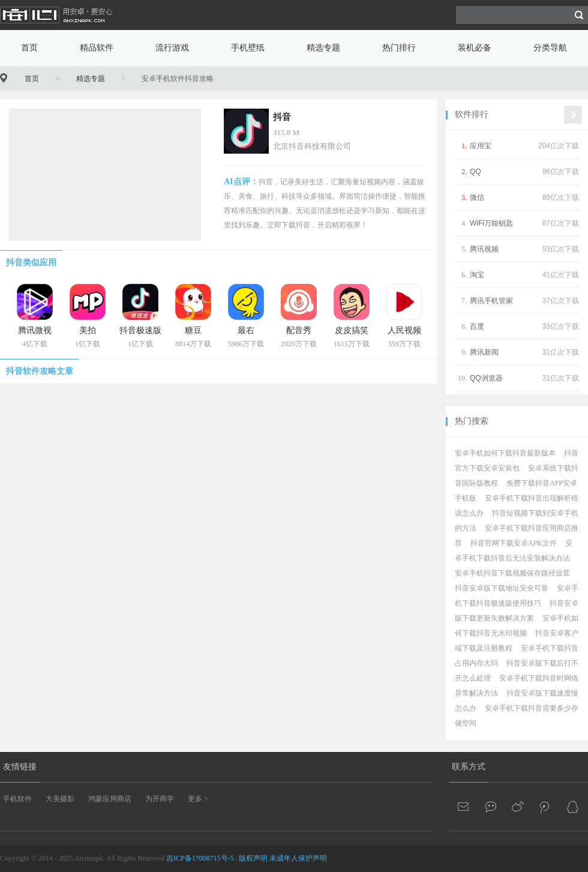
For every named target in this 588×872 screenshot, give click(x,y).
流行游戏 (172, 48)
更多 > (198, 799)
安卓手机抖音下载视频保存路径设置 (512, 573)
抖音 (282, 117)
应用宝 (481, 146)
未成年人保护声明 (298, 858)
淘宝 (477, 275)
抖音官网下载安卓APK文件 (514, 543)
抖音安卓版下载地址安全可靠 (502, 588)
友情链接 (20, 767)
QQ (475, 172)
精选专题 (323, 48)
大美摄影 (60, 799)
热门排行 (399, 48)
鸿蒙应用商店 (110, 799)
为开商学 (160, 799)
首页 (29, 48)
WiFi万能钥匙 (491, 223)
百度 (477, 326)
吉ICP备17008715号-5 (200, 858)
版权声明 (253, 858)
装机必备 (475, 48)
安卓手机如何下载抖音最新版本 (505, 453)
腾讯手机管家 (491, 301)
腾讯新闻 (484, 352)
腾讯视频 (484, 249)
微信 (477, 197)
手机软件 (17, 799)
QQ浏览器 (486, 378)
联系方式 (469, 767)
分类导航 (550, 48)
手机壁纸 (248, 48)
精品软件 (97, 48)
